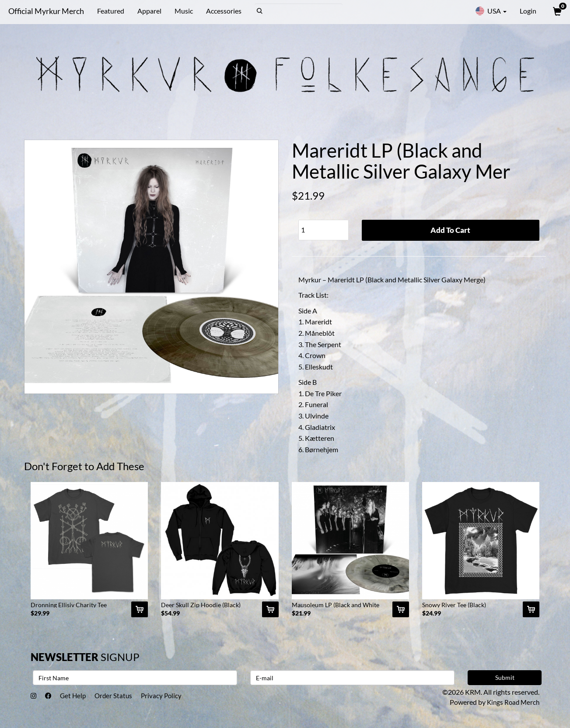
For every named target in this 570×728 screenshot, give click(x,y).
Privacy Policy (171, 699)
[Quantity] (323, 230)
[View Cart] (556, 11)
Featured (109, 11)
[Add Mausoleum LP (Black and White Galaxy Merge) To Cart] (401, 612)
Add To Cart (451, 230)
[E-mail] (352, 681)
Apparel (148, 11)
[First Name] (135, 681)
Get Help (77, 699)
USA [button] (491, 11)
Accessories (222, 11)
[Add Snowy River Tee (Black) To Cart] (531, 612)
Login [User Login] (528, 11)
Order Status (121, 699)
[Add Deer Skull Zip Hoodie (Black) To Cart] (270, 612)
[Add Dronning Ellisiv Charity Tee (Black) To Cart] (140, 612)
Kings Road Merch (512, 705)
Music (182, 11)
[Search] (297, 11)
